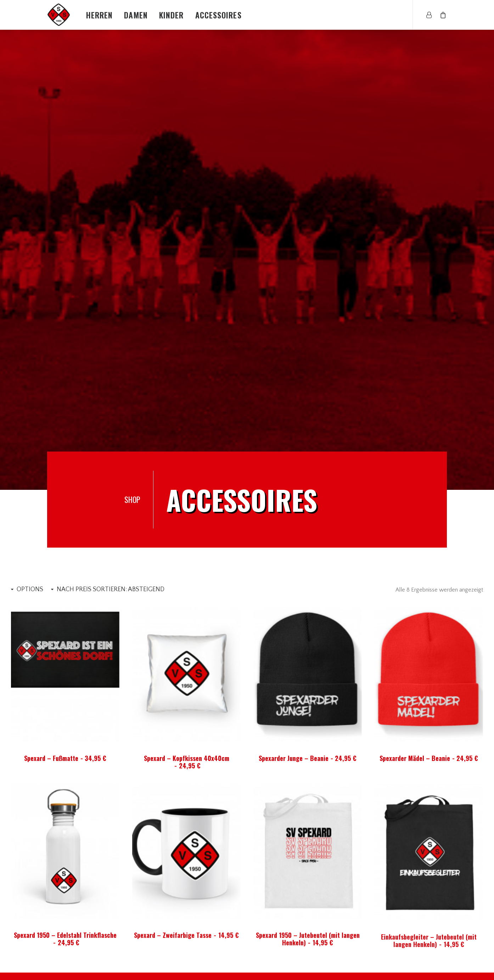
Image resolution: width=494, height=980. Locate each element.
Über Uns (345, 906)
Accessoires (218, 15)
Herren (100, 15)
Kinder (172, 15)
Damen (136, 15)
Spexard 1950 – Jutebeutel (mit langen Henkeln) (76, 813)
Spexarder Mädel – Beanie (429, 396)
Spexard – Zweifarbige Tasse (414, 813)
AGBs (340, 916)
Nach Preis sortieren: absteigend (111, 227)
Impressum (347, 953)
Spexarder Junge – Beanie (308, 396)
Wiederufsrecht (353, 944)
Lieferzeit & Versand (358, 925)
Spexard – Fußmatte (65, 396)
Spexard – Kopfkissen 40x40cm (187, 400)
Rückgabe (346, 934)
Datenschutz (349, 962)
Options (30, 227)
